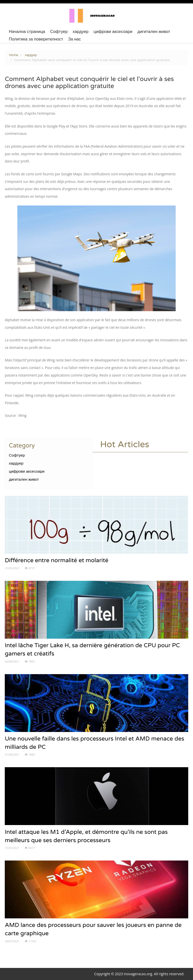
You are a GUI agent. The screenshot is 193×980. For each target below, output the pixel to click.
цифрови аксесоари (113, 32)
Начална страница (27, 32)
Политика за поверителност (36, 39)
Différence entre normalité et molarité (57, 560)
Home (14, 55)
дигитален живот (154, 32)
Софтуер (59, 32)
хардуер (81, 32)
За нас (75, 39)
